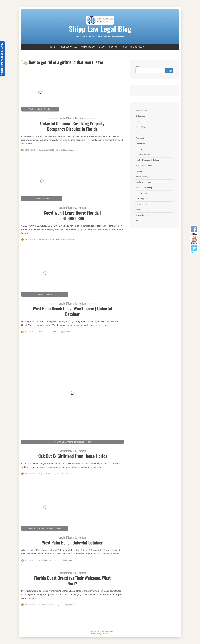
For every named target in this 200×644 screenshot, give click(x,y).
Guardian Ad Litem (144, 155)
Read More (30, 150)
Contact (114, 47)
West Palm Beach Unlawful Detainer (72, 542)
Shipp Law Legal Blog (100, 28)
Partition (139, 171)
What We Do (88, 47)
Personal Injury (142, 177)
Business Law (141, 111)
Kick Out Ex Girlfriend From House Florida (72, 456)
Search (139, 66)
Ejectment (140, 138)
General (139, 149)
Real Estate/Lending (144, 188)
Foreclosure (141, 144)
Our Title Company (134, 47)
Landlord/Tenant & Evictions (148, 160)
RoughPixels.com (103, 634)
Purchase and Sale (144, 182)
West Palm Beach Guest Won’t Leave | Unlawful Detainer (72, 311)
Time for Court (142, 193)
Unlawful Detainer (143, 215)
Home (53, 47)
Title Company (142, 199)
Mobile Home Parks (144, 166)
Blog (102, 47)
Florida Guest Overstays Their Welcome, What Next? (72, 580)
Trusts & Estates (143, 204)
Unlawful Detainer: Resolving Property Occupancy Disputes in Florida (72, 126)
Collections (140, 116)
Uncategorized (142, 210)
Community (140, 121)
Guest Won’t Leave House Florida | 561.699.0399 (72, 215)
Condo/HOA (141, 127)
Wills (137, 221)
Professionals (68, 47)
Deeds (138, 133)
